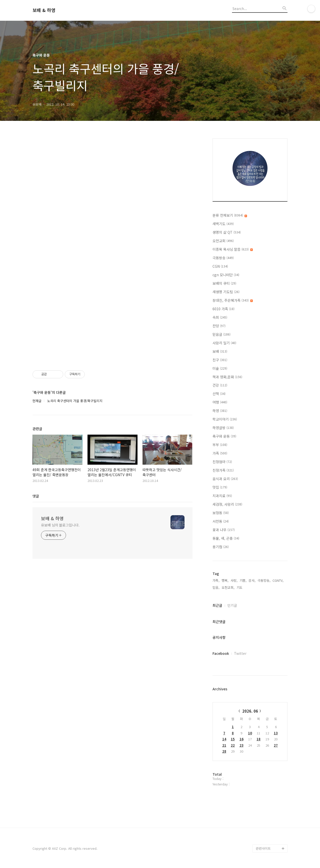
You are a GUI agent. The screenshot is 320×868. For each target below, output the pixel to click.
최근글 (217, 605)
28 (224, 751)
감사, (252, 580)
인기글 (232, 605)
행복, (225, 580)
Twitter (240, 653)
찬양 (219, 326)
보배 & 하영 (44, 10)
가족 (220, 453)
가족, (216, 580)
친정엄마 (222, 462)
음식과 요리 (225, 479)
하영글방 (223, 428)
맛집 (220, 487)
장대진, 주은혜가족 (233, 300)
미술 (220, 368)
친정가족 (223, 470)
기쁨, (243, 580)
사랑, (234, 580)
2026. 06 (250, 711)
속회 (220, 317)
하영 (220, 411)
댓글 (36, 496)
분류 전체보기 (230, 215)
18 (258, 739)
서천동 (221, 521)
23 (241, 745)
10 (250, 733)
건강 (220, 385)
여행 (220, 402)
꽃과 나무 (224, 530)
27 (276, 745)
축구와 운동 (224, 436)
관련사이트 (263, 848)
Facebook (221, 653)
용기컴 (221, 547)
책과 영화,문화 (227, 377)
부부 (220, 445)
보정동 (221, 513)
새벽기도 (223, 224)
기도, (240, 587)
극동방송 (223, 258)
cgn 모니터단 (226, 275)
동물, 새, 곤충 (226, 538)
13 (276, 733)
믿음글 (221, 334)
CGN (220, 266)
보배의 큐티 (224, 283)
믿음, (216, 587)
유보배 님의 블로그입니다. (60, 525)
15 (233, 739)
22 (233, 745)
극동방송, (264, 580)
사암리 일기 (224, 343)
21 (224, 745)
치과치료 (222, 496)
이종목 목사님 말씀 (233, 249)
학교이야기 (225, 419)
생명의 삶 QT (227, 232)
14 (224, 739)
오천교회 (223, 241)
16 (241, 739)
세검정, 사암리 (227, 504)
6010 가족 (223, 309)
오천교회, (228, 587)
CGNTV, (278, 580)
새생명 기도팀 (226, 292)
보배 (220, 351)
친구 (220, 360)
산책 (219, 394)
